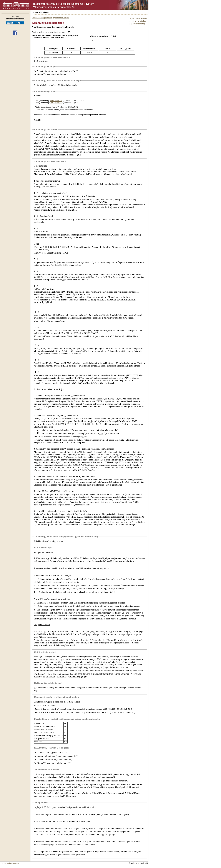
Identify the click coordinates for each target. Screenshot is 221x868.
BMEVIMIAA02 (56, 103)
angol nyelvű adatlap (137, 24)
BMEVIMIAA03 (56, 101)
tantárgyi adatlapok (41, 12)
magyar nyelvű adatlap (138, 18)
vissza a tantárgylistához (42, 18)
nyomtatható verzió (61, 18)
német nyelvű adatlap (137, 21)
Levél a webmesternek (10, 863)
